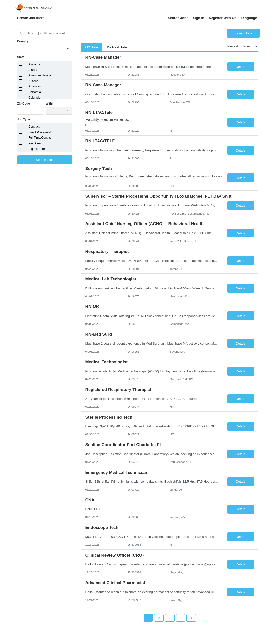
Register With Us (223, 18)
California (35, 92)
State (21, 57)
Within (50, 104)
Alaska (33, 70)
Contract (34, 127)
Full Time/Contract (40, 138)
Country (23, 41)
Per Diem (34, 143)
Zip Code (24, 104)
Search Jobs (178, 18)
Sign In (199, 18)
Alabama (34, 64)
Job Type (24, 119)
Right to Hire (37, 149)
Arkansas (34, 86)
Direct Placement (40, 132)
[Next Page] (191, 618)
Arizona (33, 81)
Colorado (34, 98)
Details (241, 67)
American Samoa (40, 75)
